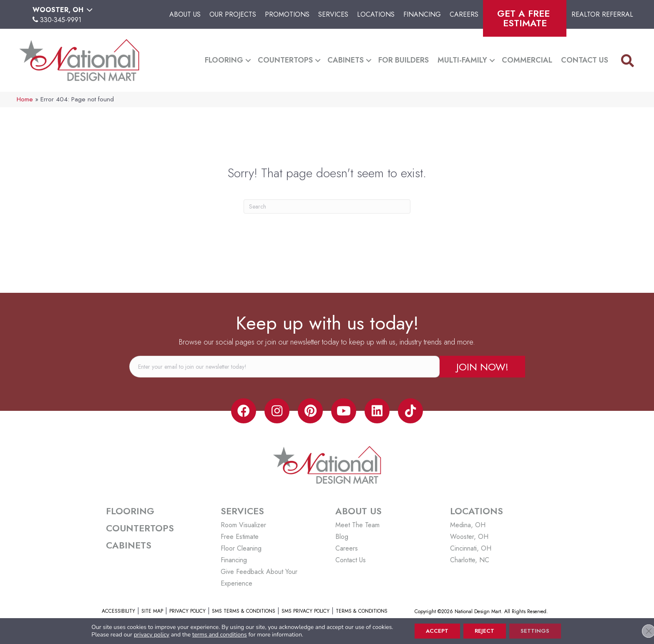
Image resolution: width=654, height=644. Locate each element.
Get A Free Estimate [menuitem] (525, 18)
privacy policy (147, 634)
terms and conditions (215, 634)
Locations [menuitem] (376, 14)
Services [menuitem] (333, 14)
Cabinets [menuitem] (346, 60)
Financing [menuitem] (422, 14)
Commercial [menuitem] (527, 60)
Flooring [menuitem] (224, 60)
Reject (485, 631)
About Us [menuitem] (185, 14)
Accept (434, 631)
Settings (538, 631)
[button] (248, 60)
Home (25, 99)
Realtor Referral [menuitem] (602, 14)
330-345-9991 (61, 20)
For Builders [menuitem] (404, 60)
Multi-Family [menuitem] (462, 60)
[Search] (327, 206)
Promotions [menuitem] (287, 14)
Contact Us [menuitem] (585, 60)
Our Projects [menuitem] (233, 14)
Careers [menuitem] (464, 14)
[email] (284, 367)
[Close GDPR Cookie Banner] (641, 631)
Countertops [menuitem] (285, 60)
